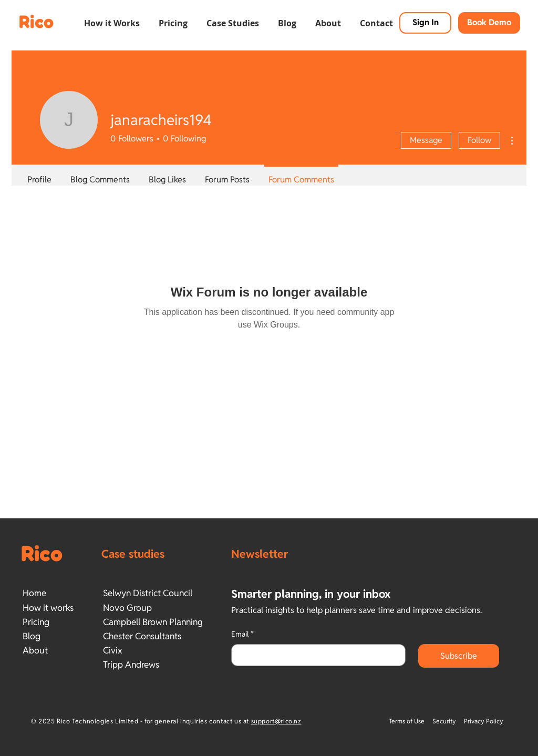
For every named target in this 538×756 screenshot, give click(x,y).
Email (242, 635)
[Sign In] (425, 23)
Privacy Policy (484, 721)
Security (444, 721)
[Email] (315, 655)
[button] (112, 18)
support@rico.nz (276, 721)
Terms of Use (407, 721)
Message (426, 140)
